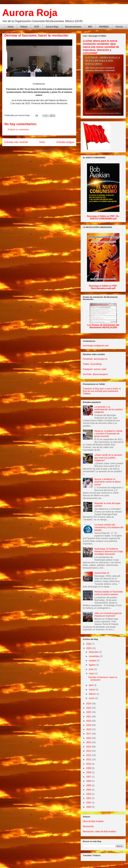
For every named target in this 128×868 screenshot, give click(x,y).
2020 (89, 721)
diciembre (94, 652)
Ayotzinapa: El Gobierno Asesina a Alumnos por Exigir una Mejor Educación (109, 551)
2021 (89, 717)
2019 (89, 725)
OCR (37, 27)
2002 (89, 798)
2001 (89, 803)
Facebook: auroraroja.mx (95, 359)
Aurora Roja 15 (102, 573)
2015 (89, 742)
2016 (89, 738)
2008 (89, 772)
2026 (89, 644)
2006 (89, 781)
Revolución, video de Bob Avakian (100, 832)
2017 (89, 734)
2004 (89, 790)
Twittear (87, 394)
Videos (24, 27)
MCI (90, 27)
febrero (93, 694)
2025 (89, 648)
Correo (119, 27)
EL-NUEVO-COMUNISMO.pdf (105, 217)
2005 (89, 785)
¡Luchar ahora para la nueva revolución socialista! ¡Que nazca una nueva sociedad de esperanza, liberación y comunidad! (101, 47)
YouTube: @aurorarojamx (95, 374)
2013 (89, 751)
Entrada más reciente (16, 142)
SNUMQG (104, 27)
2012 (89, 755)
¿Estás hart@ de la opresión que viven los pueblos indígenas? (108, 458)
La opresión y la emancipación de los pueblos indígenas (108, 409)
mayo (92, 674)
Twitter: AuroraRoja (92, 364)
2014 (89, 747)
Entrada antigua (65, 142)
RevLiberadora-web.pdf (103, 288)
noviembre (94, 656)
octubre (93, 661)
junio (92, 669)
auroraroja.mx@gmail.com (96, 346)
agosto (92, 665)
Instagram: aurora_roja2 (95, 369)
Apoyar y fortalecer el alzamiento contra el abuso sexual (107, 482)
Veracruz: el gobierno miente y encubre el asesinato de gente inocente (108, 434)
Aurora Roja (30, 13)
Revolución (88, 826)
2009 (89, 768)
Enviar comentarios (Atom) (46, 150)
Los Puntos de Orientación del (103, 326)
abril (91, 685)
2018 (89, 729)
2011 (89, 759)
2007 (89, 777)
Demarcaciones (73, 27)
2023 (89, 708)
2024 (89, 704)
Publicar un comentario (18, 129)
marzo (92, 690)
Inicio (11, 27)
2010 (89, 764)
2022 (89, 712)
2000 (89, 807)
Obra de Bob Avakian (93, 821)
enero (92, 698)
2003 (89, 794)
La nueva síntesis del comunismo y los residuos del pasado (109, 527)
